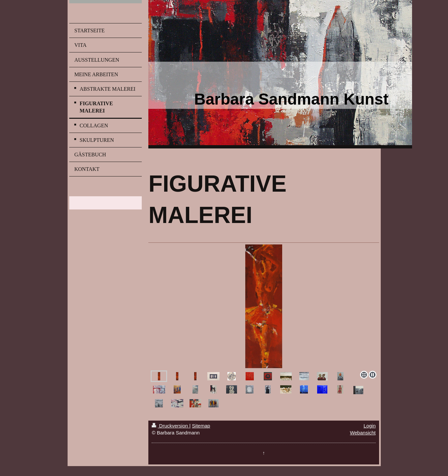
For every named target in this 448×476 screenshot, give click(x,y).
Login (370, 426)
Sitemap (201, 426)
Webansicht (363, 433)
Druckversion (170, 426)
